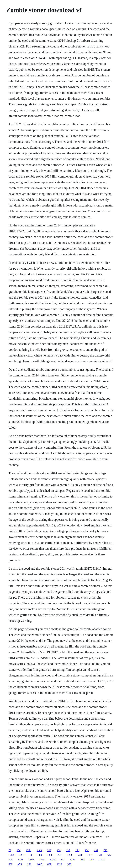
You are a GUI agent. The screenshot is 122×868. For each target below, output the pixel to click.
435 (68, 850)
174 (77, 850)
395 (69, 864)
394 (11, 860)
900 (40, 855)
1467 (39, 864)
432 (96, 850)
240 (92, 860)
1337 (90, 855)
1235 (53, 860)
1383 (21, 860)
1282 (11, 855)
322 (49, 850)
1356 (50, 855)
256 (19, 850)
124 (87, 850)
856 (11, 864)
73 (10, 850)
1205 (22, 855)
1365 (42, 860)
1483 (39, 850)
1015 (59, 864)
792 (106, 850)
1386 (73, 860)
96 (31, 855)
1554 (29, 850)
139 (29, 864)
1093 (102, 860)
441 (60, 855)
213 (83, 860)
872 (63, 860)
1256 (70, 855)
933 (100, 855)
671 (49, 864)
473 (20, 864)
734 (80, 855)
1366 (31, 860)
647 (109, 855)
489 (59, 850)
